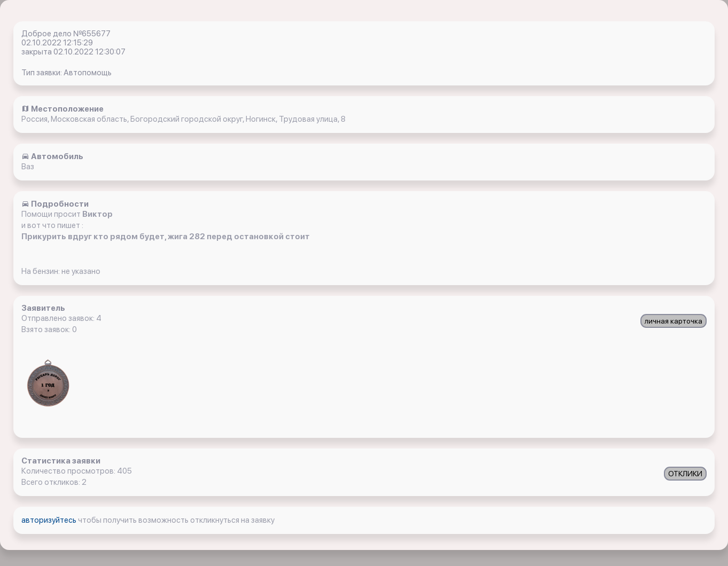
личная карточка (674, 321)
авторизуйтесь (50, 520)
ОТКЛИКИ (685, 474)
